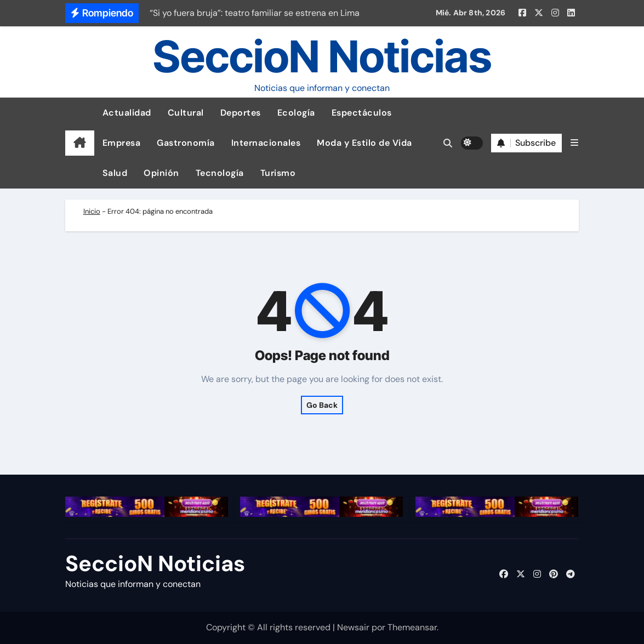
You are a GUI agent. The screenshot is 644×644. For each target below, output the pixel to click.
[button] (574, 143)
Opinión (161, 173)
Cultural (186, 113)
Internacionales (266, 143)
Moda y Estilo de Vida (364, 143)
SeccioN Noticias (322, 56)
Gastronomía (186, 143)
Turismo (278, 173)
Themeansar (412, 627)
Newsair (353, 627)
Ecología (296, 113)
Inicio (92, 211)
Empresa (122, 143)
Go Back (322, 405)
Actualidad (127, 113)
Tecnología (220, 173)
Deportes (241, 113)
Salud (115, 173)
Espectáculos (362, 113)
